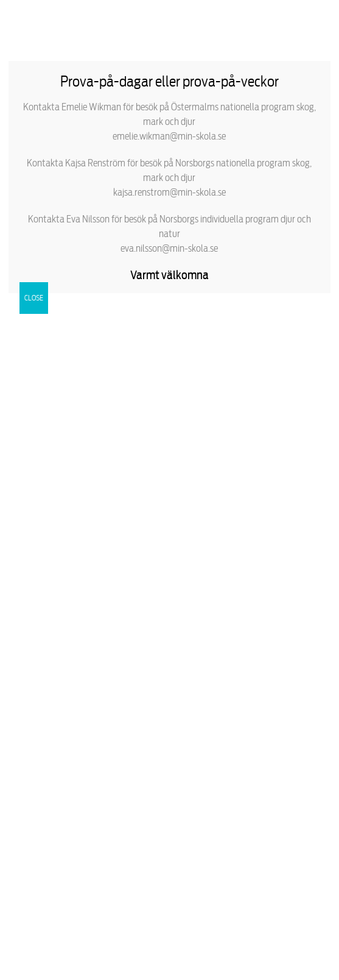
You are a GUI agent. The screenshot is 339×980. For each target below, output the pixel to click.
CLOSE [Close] (34, 298)
